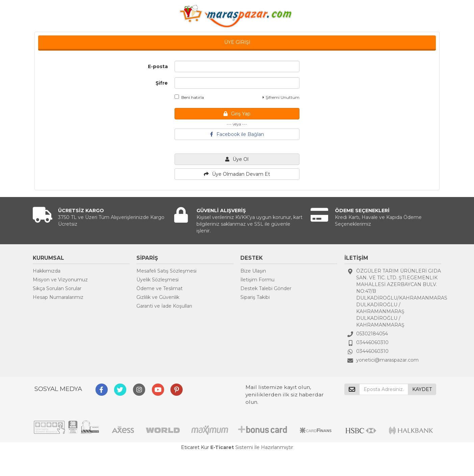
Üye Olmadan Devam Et (237, 174)
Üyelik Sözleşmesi (157, 280)
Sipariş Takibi (255, 297)
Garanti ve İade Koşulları (164, 306)
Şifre (162, 83)
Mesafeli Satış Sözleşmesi (166, 271)
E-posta (158, 66)
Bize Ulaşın (253, 271)
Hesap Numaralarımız (58, 297)
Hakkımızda (47, 271)
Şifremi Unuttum (281, 97)
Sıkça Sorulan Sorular (57, 288)
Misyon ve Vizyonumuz (60, 280)
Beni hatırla (189, 97)
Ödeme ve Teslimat (160, 288)
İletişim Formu (257, 280)
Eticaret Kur (195, 447)
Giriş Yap (237, 114)
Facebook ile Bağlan (237, 134)
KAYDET (422, 389)
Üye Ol (237, 159)
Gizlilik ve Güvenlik (158, 297)
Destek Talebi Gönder (266, 288)
